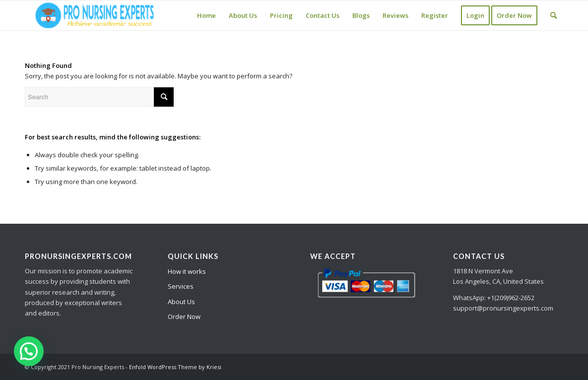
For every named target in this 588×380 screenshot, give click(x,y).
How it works (187, 271)
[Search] (554, 15)
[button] (29, 351)
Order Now (184, 317)
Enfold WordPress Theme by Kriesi (175, 367)
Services (181, 286)
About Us (181, 302)
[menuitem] (206, 15)
